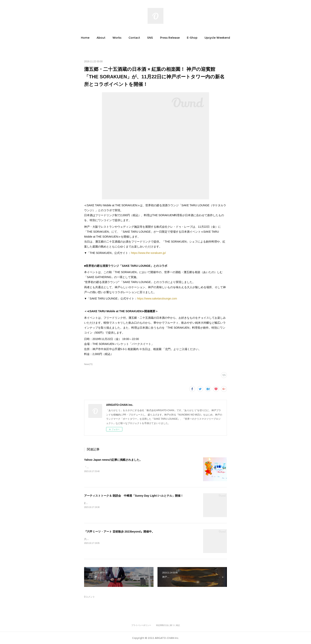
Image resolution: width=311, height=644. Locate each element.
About (101, 38)
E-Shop (192, 38)
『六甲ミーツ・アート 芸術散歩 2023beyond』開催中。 (119, 532)
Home (85, 38)
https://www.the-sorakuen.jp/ (148, 253)
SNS (150, 38)
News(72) (88, 364)
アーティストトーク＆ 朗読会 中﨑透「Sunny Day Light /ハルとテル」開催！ (134, 496)
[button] (85, 38)
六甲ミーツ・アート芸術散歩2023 (102, 539)
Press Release (170, 38)
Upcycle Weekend (217, 38)
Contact (134, 38)
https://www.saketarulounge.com (157, 298)
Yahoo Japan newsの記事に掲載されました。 (113, 460)
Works (117, 38)
